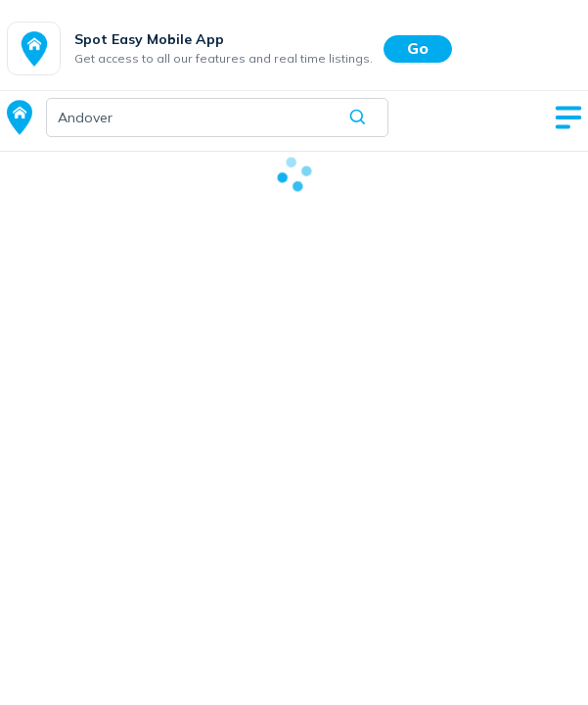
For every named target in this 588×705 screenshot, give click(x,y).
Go (418, 48)
